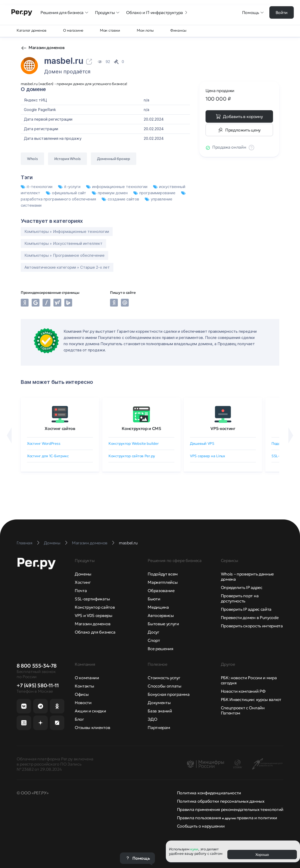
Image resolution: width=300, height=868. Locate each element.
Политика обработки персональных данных (221, 801)
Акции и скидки (90, 711)
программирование (155, 193)
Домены (83, 574)
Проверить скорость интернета (252, 626)
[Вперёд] (291, 435)
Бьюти (154, 599)
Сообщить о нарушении (201, 826)
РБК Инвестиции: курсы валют (251, 699)
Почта (81, 591)
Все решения (160, 649)
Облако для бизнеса (95, 632)
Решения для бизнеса (65, 12)
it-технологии (37, 187)
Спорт (154, 640)
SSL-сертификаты (92, 599)
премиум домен (110, 193)
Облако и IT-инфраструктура (157, 12)
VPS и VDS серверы (94, 615)
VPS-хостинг (223, 428)
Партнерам (159, 727)
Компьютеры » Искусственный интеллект (63, 243)
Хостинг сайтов (60, 428)
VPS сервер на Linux (207, 456)
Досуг (153, 632)
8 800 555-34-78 (37, 666)
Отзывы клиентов (92, 727)
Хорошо (262, 855)
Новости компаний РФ (243, 691)
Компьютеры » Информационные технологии (67, 231)
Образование (161, 591)
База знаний (160, 711)
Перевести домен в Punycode (250, 617)
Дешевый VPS (202, 443)
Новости (83, 703)
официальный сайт (67, 193)
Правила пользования (199, 818)
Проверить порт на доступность (240, 598)
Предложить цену (243, 130)
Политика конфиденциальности (209, 793)
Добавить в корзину (243, 116)
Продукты (107, 12)
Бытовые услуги (163, 624)
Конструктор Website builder (134, 443)
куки (194, 849)
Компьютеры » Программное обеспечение (64, 255)
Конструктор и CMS (141, 428)
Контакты (84, 686)
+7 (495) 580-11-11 (38, 685)
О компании (87, 678)
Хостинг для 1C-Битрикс (48, 456)
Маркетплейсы (163, 582)
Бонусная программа (169, 694)
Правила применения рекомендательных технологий (230, 809)
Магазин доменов (46, 47)
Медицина (158, 607)
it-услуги (70, 187)
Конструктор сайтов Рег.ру (132, 456)
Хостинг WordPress (44, 443)
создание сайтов (121, 199)
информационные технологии (117, 187)
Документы (159, 703)
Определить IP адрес (242, 587)
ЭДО (152, 719)
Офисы (82, 694)
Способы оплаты (165, 686)
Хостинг (83, 582)
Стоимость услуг (164, 678)
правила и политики (257, 818)
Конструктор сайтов (95, 607)
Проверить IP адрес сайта (246, 609)
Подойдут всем (163, 574)
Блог (79, 719)
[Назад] (9, 435)
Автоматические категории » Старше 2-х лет (67, 267)
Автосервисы (161, 615)
